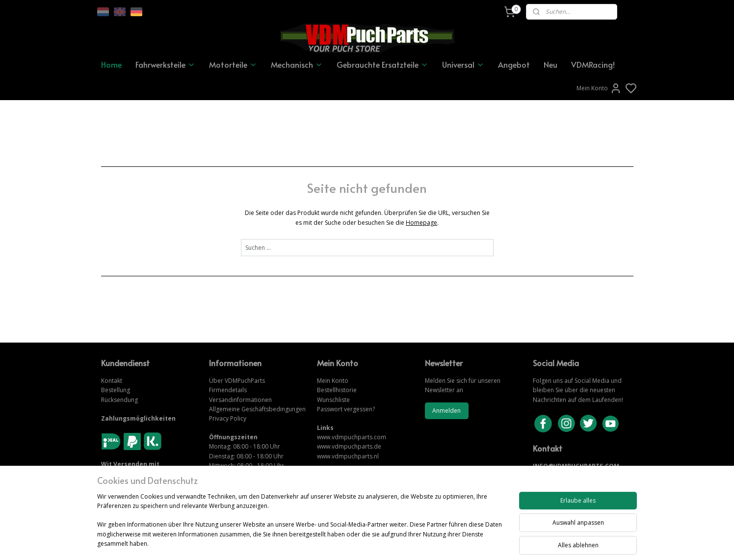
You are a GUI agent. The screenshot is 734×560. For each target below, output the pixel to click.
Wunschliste (333, 400)
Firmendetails (228, 390)
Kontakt (112, 381)
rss (421, 542)
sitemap (401, 542)
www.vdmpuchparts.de (349, 446)
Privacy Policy (228, 418)
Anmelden (446, 411)
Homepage (421, 223)
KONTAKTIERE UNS (561, 476)
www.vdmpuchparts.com (352, 437)
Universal (463, 64)
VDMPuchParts (244, 381)
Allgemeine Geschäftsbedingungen (257, 409)
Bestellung (116, 390)
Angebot (514, 64)
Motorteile (233, 64)
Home (111, 64)
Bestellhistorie (337, 390)
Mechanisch (297, 64)
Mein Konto (599, 88)
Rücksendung (119, 400)
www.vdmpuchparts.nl (348, 456)
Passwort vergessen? (346, 409)
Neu (550, 64)
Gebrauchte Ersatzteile (382, 64)
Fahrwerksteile (165, 64)
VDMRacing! (593, 64)
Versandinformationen (240, 400)
